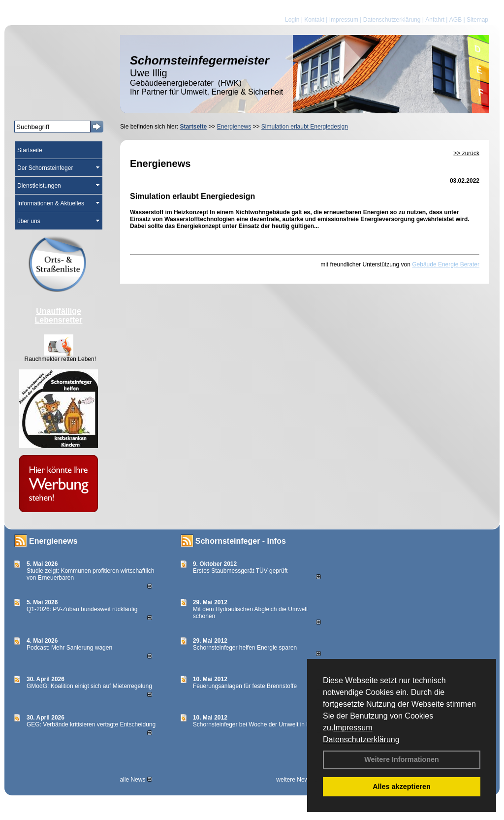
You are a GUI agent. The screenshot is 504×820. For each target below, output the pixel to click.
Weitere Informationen (402, 759)
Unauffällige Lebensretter (59, 315)
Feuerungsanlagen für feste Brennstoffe (245, 686)
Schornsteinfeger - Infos (241, 541)
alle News (136, 780)
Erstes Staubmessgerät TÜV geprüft (240, 571)
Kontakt (314, 20)
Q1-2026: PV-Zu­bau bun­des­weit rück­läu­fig (82, 609)
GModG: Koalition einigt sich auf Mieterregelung (89, 686)
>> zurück (466, 153)
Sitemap (477, 20)
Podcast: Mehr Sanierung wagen (69, 648)
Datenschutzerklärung (361, 739)
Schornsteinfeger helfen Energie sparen (245, 648)
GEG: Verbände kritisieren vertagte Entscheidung (91, 724)
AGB (456, 20)
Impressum (353, 728)
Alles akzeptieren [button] (402, 787)
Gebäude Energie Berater (446, 264)
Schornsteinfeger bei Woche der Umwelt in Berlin (257, 724)
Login (292, 20)
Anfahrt (435, 20)
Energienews (53, 541)
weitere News (297, 780)
